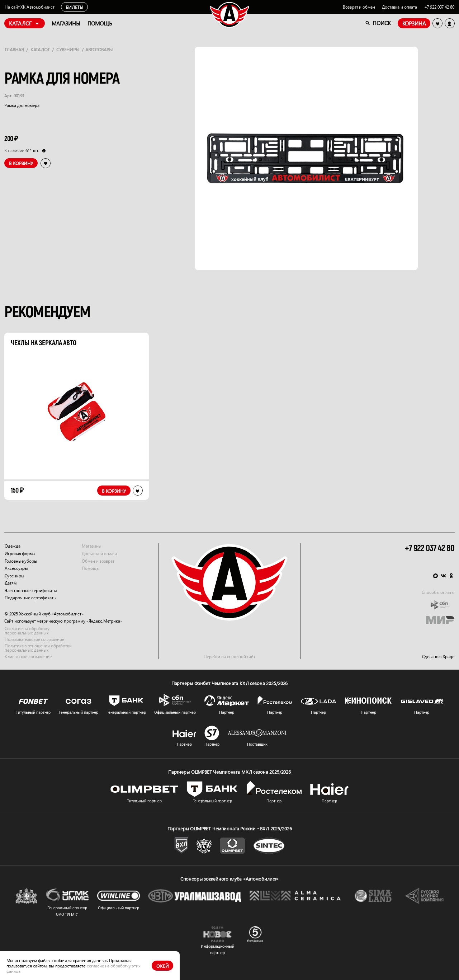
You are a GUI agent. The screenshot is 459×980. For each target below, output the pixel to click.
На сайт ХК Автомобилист (29, 7)
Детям (10, 583)
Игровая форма (20, 554)
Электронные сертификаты (31, 590)
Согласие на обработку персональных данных (27, 631)
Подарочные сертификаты (30, 598)
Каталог (40, 49)
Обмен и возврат (98, 561)
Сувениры (68, 49)
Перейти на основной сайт (229, 657)
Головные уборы (21, 561)
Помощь (90, 568)
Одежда (12, 546)
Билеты (74, 7)
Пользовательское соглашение (34, 639)
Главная (14, 49)
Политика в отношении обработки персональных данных (38, 648)
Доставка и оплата (399, 7)
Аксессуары (16, 568)
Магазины (92, 546)
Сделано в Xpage (438, 657)
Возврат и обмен (359, 7)
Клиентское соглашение (28, 657)
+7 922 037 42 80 (439, 7)
